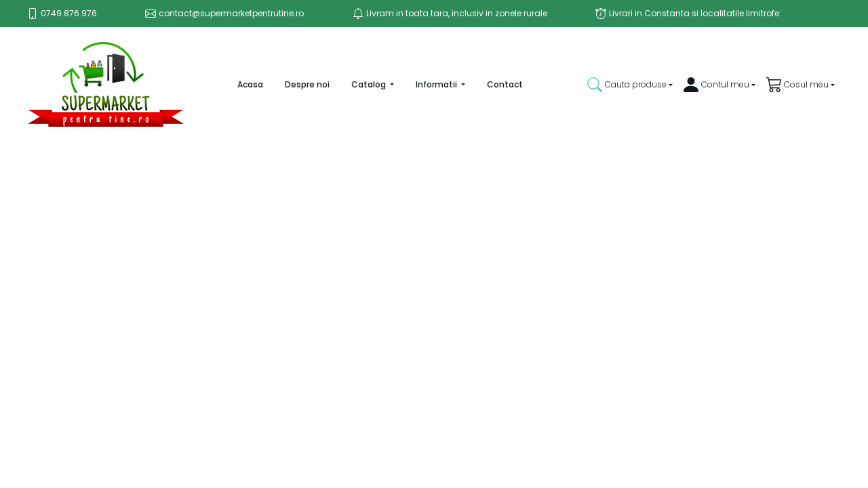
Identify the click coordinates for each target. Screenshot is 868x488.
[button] (630, 85)
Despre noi (307, 84)
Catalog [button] (370, 84)
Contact (505, 84)
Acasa (258, 84)
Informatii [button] (437, 84)
